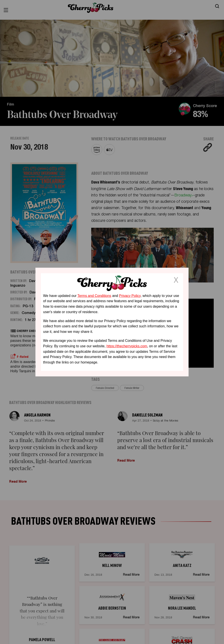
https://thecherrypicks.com (127, 346)
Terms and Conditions (94, 296)
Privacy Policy (130, 296)
